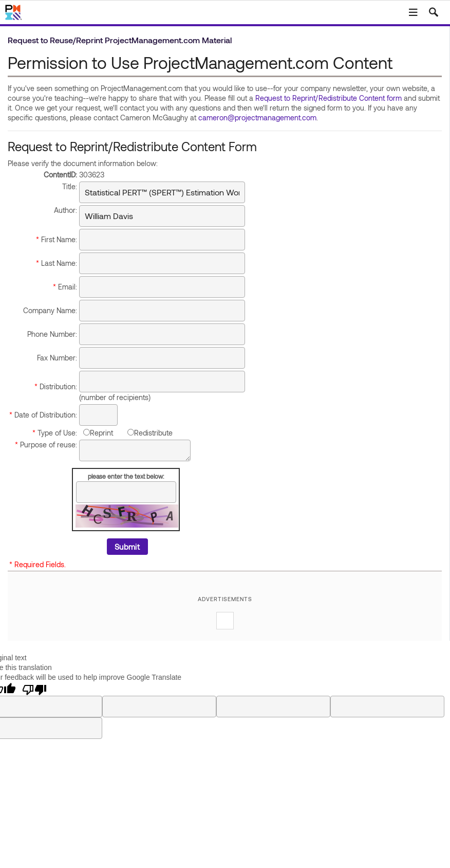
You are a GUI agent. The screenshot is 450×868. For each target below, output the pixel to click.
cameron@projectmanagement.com (257, 117)
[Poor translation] (34, 689)
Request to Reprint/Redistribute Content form (329, 98)
